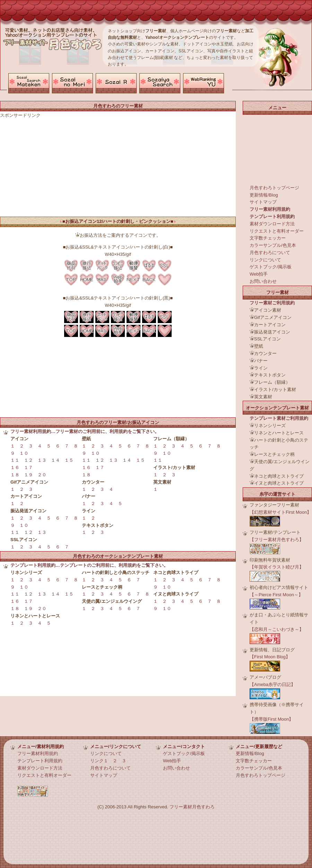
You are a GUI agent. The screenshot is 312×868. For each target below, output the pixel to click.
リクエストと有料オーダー (277, 231)
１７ (28, 467)
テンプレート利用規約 (272, 216)
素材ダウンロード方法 (272, 224)
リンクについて (265, 260)
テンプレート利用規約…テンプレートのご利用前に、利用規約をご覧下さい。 (89, 565)
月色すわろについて (270, 253)
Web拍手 (259, 274)
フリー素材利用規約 (270, 209)
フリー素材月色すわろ (192, 807)
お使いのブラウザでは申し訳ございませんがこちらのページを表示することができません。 (120, 83)
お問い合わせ (263, 281)
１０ (24, 453)
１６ (15, 467)
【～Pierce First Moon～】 (276, 595)
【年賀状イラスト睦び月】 (277, 567)
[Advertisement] (133, 70)
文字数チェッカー (268, 238)
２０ (42, 475)
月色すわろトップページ (274, 188)
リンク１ (99, 761)
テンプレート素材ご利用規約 (279, 418)
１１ (15, 460)
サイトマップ (263, 202)
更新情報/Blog (264, 195)
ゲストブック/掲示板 (271, 267)
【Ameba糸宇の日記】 (272, 684)
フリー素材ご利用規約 (272, 303)
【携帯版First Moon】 (271, 719)
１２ (28, 460)
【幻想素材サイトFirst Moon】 (280, 512)
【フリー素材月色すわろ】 (277, 540)
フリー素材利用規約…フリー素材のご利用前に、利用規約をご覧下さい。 (85, 431)
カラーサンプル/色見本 (273, 245)
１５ (69, 460)
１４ (55, 460)
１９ (28, 475)
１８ (15, 475)
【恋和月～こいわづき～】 (277, 629)
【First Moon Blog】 (270, 657)
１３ (42, 460)
